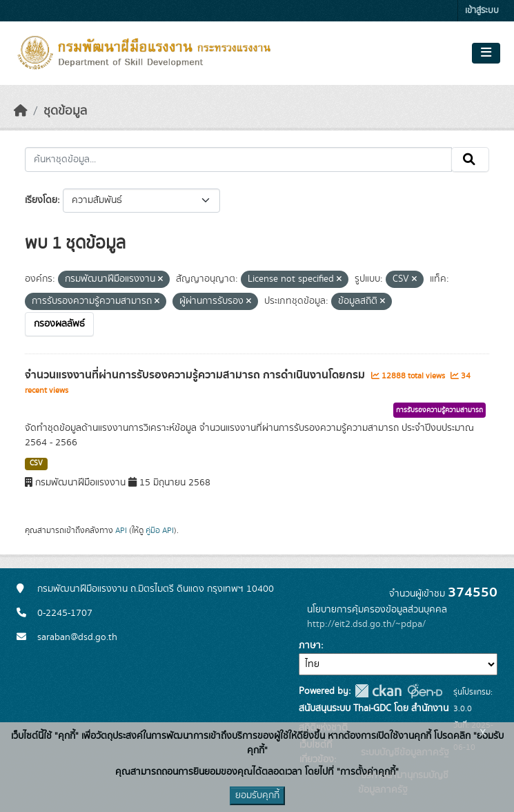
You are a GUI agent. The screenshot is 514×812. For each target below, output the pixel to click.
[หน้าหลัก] (21, 111)
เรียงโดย (41, 200)
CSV (36, 463)
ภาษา (310, 646)
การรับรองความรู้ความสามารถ (439, 410)
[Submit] (470, 159)
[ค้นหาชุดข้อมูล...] (238, 159)
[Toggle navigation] (486, 53)
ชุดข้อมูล (65, 111)
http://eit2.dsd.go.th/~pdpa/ (366, 624)
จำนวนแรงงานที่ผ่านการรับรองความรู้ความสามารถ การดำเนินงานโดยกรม (196, 375)
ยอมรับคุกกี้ (257, 795)
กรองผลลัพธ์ (59, 324)
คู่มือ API (160, 530)
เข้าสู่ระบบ (482, 11)
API (121, 530)
